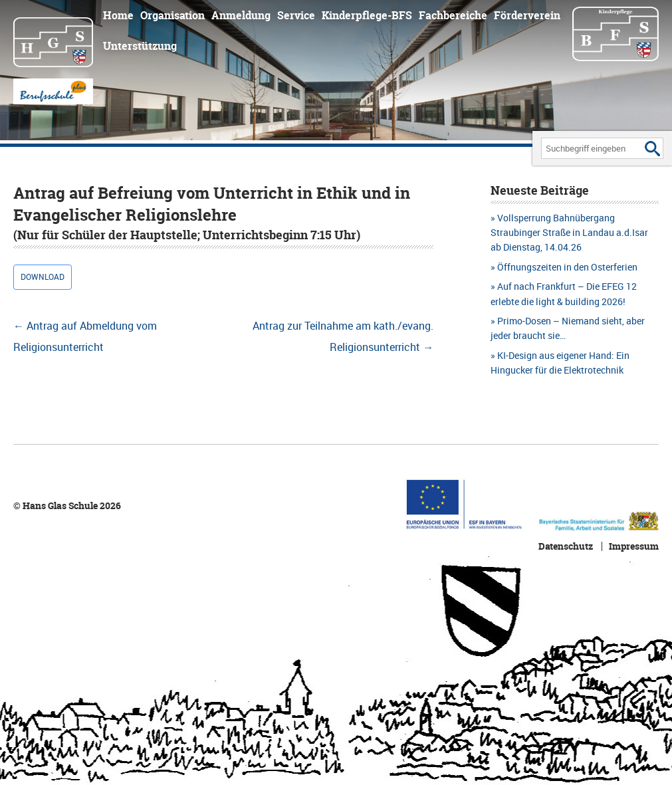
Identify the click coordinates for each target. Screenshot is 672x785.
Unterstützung (140, 46)
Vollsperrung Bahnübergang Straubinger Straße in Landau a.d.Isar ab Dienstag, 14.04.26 (569, 233)
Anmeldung (241, 15)
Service (296, 15)
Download (43, 277)
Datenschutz (566, 546)
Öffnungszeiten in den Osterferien (567, 267)
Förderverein (527, 15)
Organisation (172, 15)
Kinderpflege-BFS (367, 15)
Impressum (634, 546)
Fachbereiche (453, 15)
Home (118, 15)
